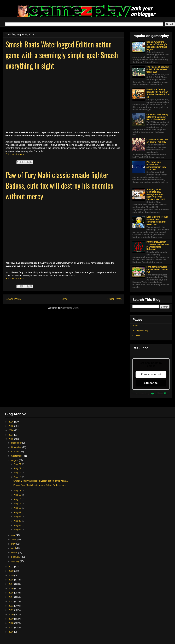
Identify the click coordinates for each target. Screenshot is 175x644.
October (16, 452)
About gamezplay (140, 330)
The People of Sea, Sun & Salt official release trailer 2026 (158, 69)
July (14, 535)
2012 (11, 606)
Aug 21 (18, 468)
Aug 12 (18, 504)
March (15, 552)
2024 (11, 430)
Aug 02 (18, 530)
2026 (11, 422)
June (14, 539)
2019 (11, 575)
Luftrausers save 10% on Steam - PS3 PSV (157, 141)
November (17, 447)
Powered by (151, 393)
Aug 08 (18, 517)
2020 (11, 571)
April (14, 548)
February (16, 557)
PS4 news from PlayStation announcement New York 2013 (156, 166)
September (17, 456)
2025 (11, 426)
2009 (11, 619)
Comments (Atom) (70, 308)
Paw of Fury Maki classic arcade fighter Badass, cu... (40, 485)
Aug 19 (18, 473)
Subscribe (151, 383)
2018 (11, 580)
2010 (11, 614)
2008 (11, 623)
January (16, 561)
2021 (11, 567)
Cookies (136, 335)
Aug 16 (18, 495)
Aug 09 (18, 512)
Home (64, 299)
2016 (11, 588)
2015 (11, 593)
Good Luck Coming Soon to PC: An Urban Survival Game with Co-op (158, 93)
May (14, 544)
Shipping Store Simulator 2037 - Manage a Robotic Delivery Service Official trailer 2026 (156, 194)
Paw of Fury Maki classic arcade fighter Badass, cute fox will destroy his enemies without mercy (59, 185)
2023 (11, 435)
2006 (11, 632)
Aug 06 (18, 521)
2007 (11, 627)
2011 (11, 610)
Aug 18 (18, 477)
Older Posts (115, 299)
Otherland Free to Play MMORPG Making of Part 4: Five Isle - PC (157, 117)
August (15, 460)
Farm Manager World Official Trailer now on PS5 (157, 269)
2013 (11, 601)
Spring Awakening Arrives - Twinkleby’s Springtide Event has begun (157, 46)
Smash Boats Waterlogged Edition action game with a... (41, 481)
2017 (11, 584)
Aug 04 (18, 525)
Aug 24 (18, 464)
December (17, 443)
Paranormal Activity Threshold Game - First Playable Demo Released (158, 246)
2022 (11, 439)
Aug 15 (18, 499)
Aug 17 (18, 491)
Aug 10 (18, 508)
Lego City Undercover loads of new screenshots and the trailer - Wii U (157, 221)
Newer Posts (13, 299)
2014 (11, 597)
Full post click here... (16, 154)
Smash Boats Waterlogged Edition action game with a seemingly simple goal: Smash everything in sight (62, 55)
